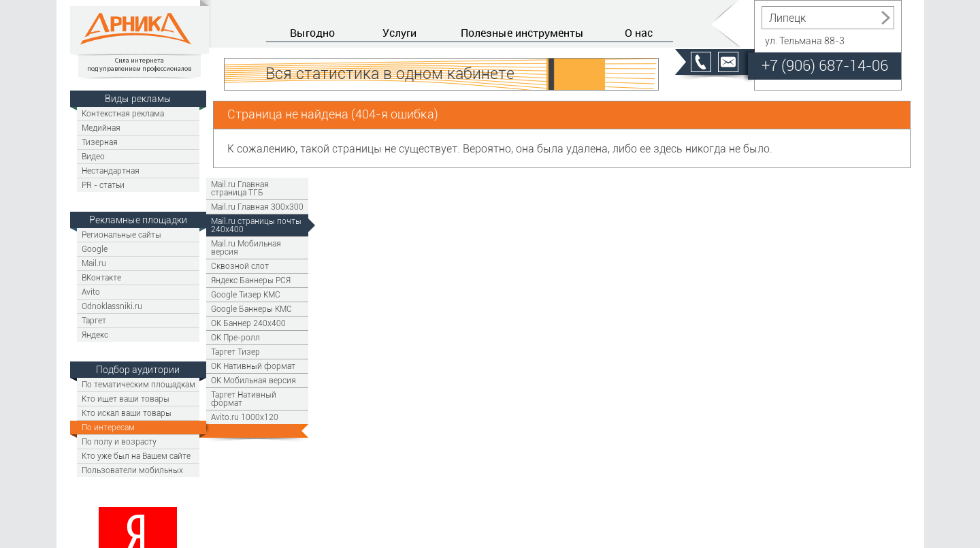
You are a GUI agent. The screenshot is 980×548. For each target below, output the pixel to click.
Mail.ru (94, 263)
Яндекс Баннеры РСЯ (251, 280)
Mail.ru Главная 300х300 (257, 207)
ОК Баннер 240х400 (248, 323)
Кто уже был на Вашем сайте (136, 456)
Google (95, 249)
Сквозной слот (240, 266)
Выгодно (312, 33)
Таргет (94, 320)
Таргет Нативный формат (244, 399)
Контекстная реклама (123, 113)
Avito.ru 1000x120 (245, 417)
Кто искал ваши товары (127, 413)
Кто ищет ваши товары (126, 399)
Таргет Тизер (235, 352)
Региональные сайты (121, 235)
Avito (91, 292)
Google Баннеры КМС (251, 309)
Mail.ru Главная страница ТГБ (240, 188)
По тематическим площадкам (138, 384)
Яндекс (95, 335)
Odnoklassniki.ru (112, 306)
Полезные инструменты (522, 33)
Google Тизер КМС (246, 294)
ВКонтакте (101, 277)
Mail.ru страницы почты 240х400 (256, 225)
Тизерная (100, 142)
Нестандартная (111, 171)
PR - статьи (103, 185)
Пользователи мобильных (132, 470)
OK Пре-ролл (235, 337)
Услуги (399, 33)
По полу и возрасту (119, 441)
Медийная (101, 128)
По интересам (108, 427)
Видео (93, 156)
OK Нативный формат (253, 366)
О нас (639, 33)
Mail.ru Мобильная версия (246, 247)
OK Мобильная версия (254, 380)
